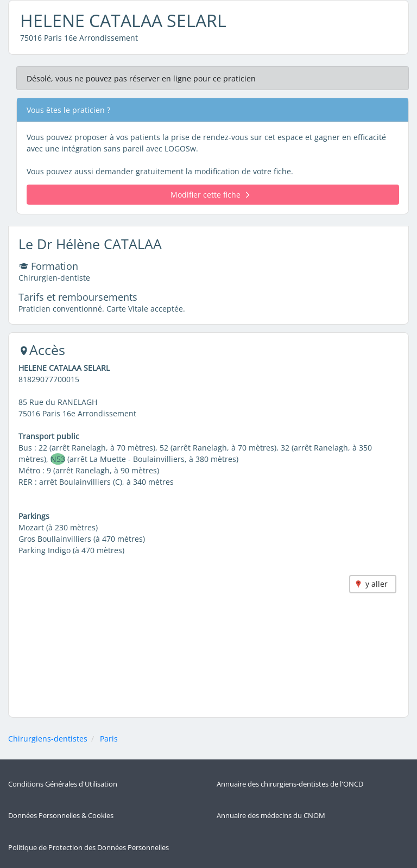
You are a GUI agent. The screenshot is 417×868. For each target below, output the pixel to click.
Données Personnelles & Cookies (61, 816)
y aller (377, 584)
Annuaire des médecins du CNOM (271, 816)
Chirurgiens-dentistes (48, 739)
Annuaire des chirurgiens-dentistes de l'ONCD (290, 784)
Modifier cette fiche (210, 195)
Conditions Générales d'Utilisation (63, 784)
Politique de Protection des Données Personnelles (89, 848)
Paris (109, 739)
